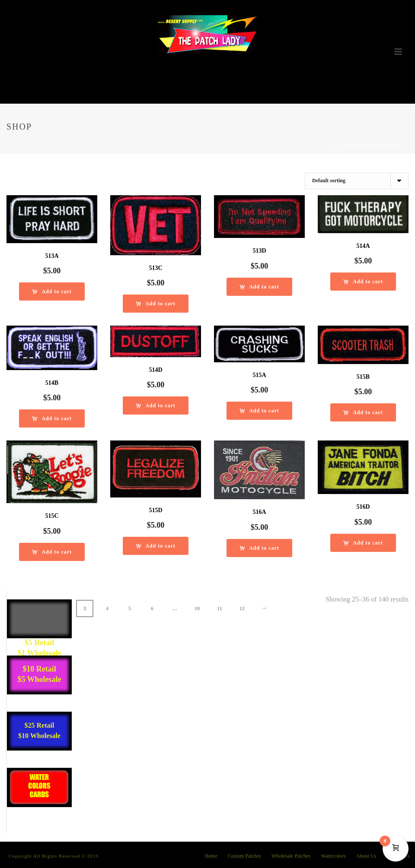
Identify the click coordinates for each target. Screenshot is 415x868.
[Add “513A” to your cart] (52, 291)
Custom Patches (244, 856)
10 (197, 608)
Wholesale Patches (291, 856)
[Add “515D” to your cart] (156, 546)
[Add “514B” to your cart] (52, 418)
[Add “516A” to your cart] (259, 548)
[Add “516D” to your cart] (363, 543)
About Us (366, 856)
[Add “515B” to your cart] (363, 412)
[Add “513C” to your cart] (156, 304)
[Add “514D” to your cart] (156, 405)
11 (219, 608)
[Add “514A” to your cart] (363, 282)
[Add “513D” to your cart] (259, 287)
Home (336, 145)
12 (242, 608)
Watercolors (333, 856)
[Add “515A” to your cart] (259, 411)
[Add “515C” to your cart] (52, 552)
